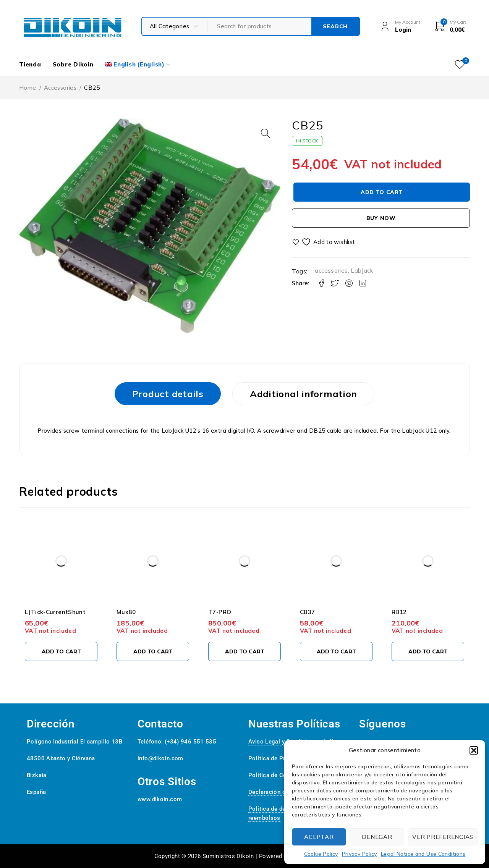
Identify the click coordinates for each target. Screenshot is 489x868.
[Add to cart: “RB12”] (428, 651)
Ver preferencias (443, 837)
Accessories (60, 88)
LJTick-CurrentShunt (55, 612)
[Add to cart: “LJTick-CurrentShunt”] (61, 651)
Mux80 (126, 612)
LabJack (362, 271)
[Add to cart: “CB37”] (336, 651)
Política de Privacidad (278, 758)
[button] (474, 750)
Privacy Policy (359, 854)
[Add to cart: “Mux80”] (153, 651)
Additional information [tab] (303, 394)
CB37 (308, 612)
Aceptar (319, 837)
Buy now (381, 218)
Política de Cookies (275, 775)
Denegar (377, 837)
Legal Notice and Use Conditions (423, 854)
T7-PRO (220, 612)
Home (28, 88)
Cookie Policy (321, 854)
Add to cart (382, 192)
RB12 (399, 612)
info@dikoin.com (160, 758)
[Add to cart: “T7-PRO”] (244, 651)
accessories (331, 271)
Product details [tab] (168, 394)
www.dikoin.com (160, 799)
